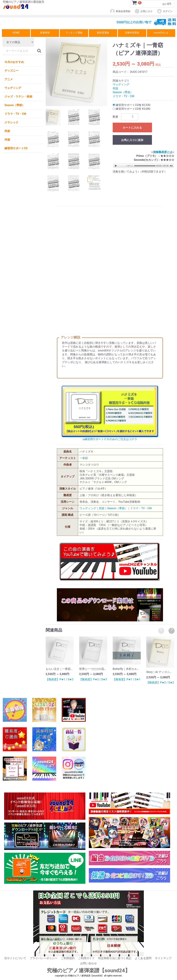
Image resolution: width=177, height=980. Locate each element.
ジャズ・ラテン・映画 (18, 97)
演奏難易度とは (163, 152)
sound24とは (161, 33)
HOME (16, 33)
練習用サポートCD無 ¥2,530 (131, 105)
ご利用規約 (68, 958)
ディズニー (11, 71)
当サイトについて (15, 958)
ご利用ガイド (86, 958)
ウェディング (13, 88)
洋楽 (7, 140)
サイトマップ (163, 958)
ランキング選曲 (74, 33)
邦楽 (7, 131)
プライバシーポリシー (44, 958)
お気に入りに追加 (132, 140)
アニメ (9, 79)
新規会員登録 (120, 11)
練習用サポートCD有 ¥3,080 (131, 109)
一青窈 (84, 458)
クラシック (11, 122)
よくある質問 (143, 958)
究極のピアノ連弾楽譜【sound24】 (88, 970)
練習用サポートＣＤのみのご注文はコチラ (110, 439)
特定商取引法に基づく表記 (115, 958)
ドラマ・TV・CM (15, 114)
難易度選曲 (103, 33)
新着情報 (45, 33)
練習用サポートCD (16, 148)
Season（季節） (15, 105)
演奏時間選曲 (132, 33)
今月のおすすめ (14, 62)
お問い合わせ (88, 964)
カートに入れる (132, 128)
